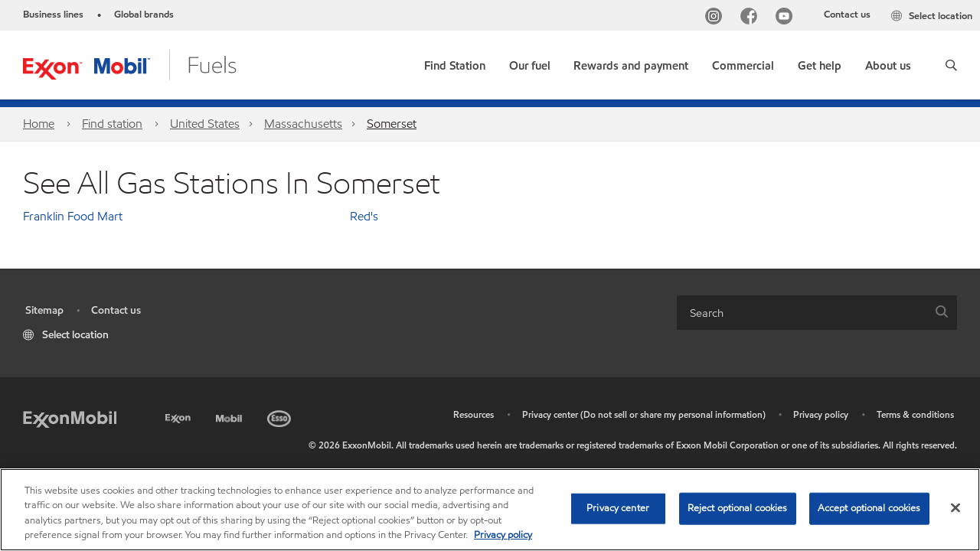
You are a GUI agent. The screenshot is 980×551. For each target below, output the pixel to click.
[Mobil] (230, 416)
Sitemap (44, 310)
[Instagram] (717, 18)
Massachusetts (303, 124)
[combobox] (817, 313)
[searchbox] (802, 313)
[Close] (955, 507)
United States (205, 124)
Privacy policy (821, 414)
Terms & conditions (915, 414)
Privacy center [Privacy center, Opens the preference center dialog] (618, 508)
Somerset (392, 124)
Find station (112, 124)
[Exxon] (180, 416)
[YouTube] (787, 18)
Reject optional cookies (738, 508)
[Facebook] (752, 18)
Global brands (144, 15)
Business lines (53, 15)
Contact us (847, 15)
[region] (490, 510)
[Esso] (281, 416)
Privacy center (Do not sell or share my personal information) (644, 414)
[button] (951, 65)
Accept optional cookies (869, 508)
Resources (474, 414)
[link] (455, 62)
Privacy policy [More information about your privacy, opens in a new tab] (503, 535)
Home (39, 124)
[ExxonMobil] (70, 418)
